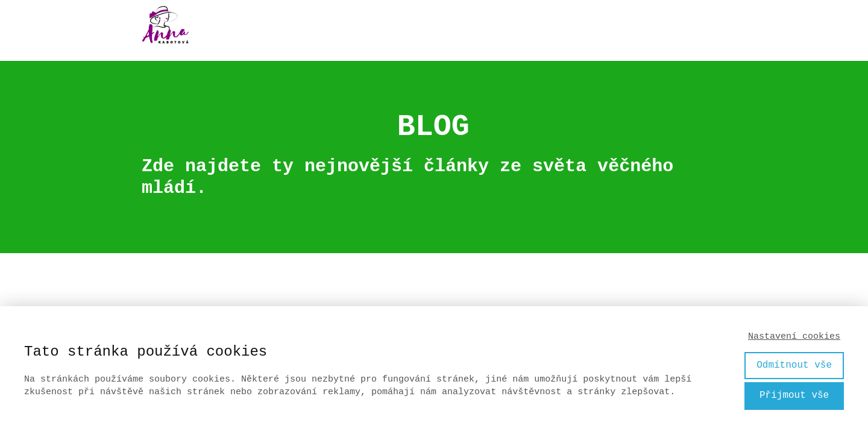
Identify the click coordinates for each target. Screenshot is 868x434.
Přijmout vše (794, 395)
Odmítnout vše (794, 365)
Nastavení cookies (794, 337)
